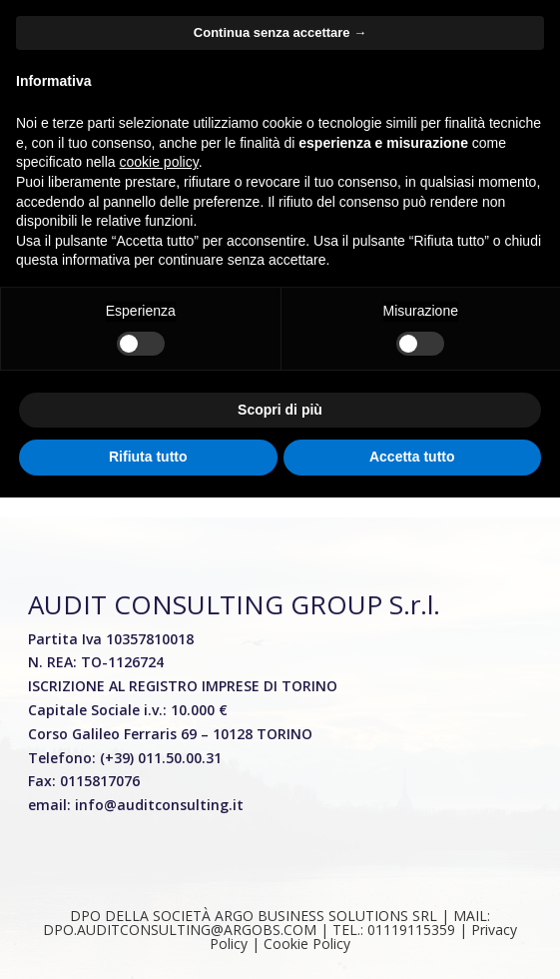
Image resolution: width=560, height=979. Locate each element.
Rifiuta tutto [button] (148, 457)
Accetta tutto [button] (412, 457)
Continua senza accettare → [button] (280, 32)
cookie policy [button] (159, 162)
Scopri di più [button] (280, 410)
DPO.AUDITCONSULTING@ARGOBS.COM (180, 930)
